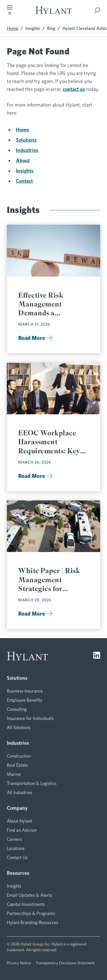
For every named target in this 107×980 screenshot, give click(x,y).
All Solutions (19, 728)
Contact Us (17, 858)
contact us (74, 89)
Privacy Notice (19, 963)
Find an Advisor (22, 830)
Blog (51, 28)
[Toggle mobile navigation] (10, 10)
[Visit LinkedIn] (97, 656)
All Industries (20, 793)
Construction (19, 756)
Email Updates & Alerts (29, 895)
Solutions (26, 140)
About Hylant (19, 821)
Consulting (17, 709)
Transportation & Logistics (32, 783)
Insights (33, 28)
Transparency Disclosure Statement (65, 963)
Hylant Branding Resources (33, 923)
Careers (14, 839)
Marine (14, 774)
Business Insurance (25, 691)
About (23, 160)
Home (13, 28)
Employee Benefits (25, 700)
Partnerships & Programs (31, 913)
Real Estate (17, 765)
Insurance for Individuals (30, 718)
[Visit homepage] (54, 10)
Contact (24, 181)
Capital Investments (26, 904)
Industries (27, 150)
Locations (16, 848)
